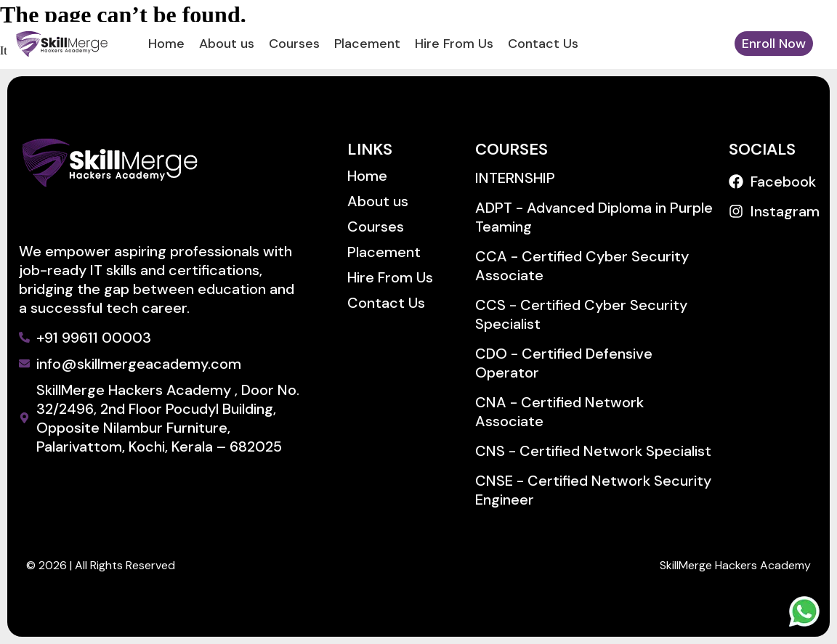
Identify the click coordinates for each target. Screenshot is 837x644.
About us (227, 44)
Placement (367, 44)
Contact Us (543, 44)
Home (166, 44)
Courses (294, 44)
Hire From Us (454, 44)
